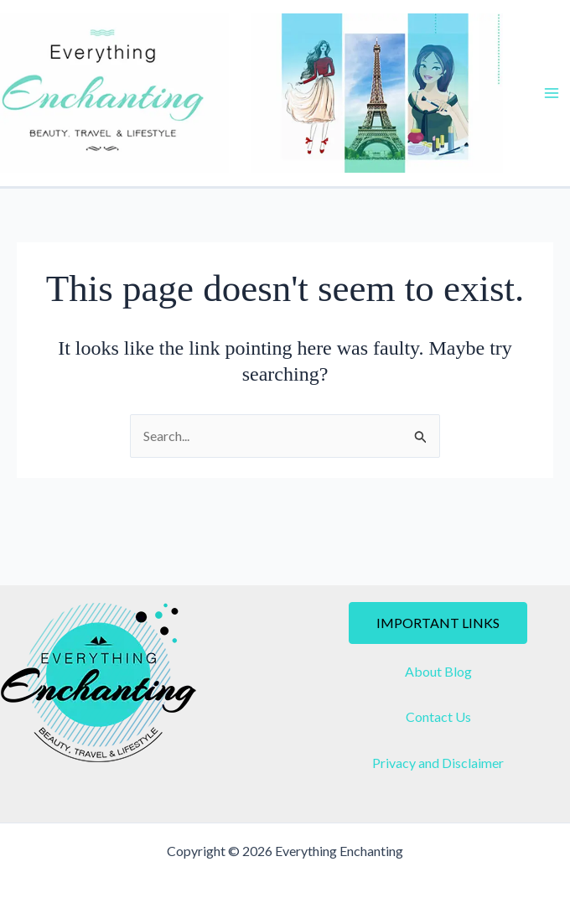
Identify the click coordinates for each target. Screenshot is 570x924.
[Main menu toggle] (552, 93)
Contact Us (438, 716)
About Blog (438, 671)
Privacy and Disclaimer (438, 763)
